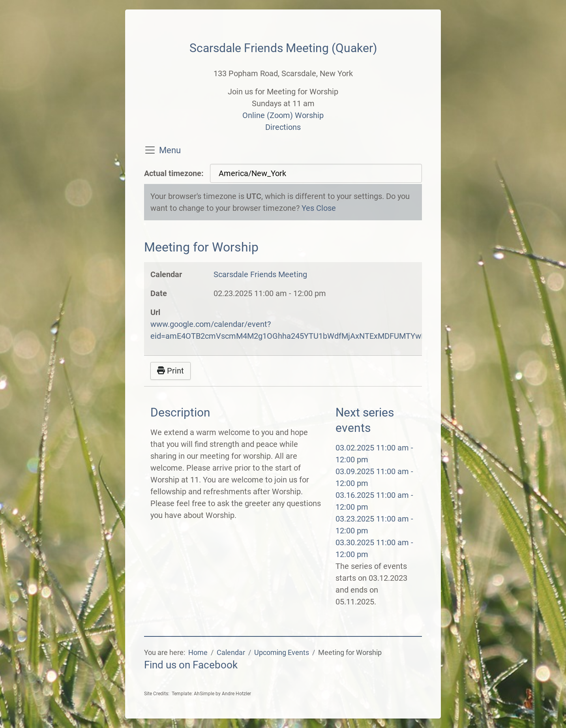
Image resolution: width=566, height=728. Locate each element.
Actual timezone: (174, 173)
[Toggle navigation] (150, 150)
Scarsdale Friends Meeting (260, 274)
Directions (283, 127)
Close (326, 208)
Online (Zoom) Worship (283, 115)
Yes (308, 208)
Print (171, 371)
